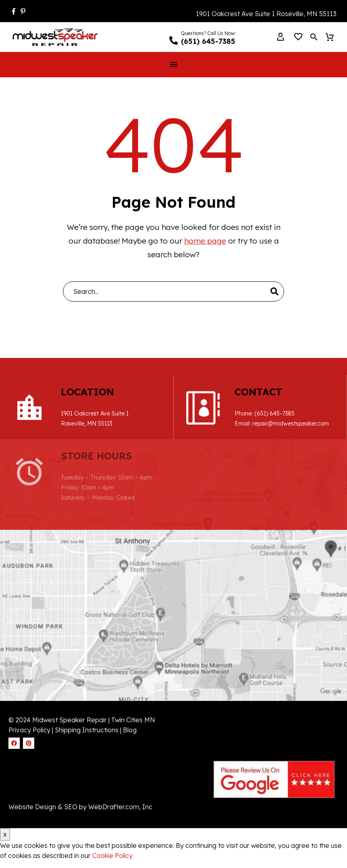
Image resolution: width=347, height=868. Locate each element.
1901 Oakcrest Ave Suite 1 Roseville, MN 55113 (266, 14)
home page (205, 241)
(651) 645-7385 (274, 413)
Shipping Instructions (87, 730)
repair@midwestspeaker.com (291, 424)
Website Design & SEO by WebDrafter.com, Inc (80, 807)
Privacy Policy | (31, 730)
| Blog (128, 730)
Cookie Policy (112, 856)
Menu (174, 64)
